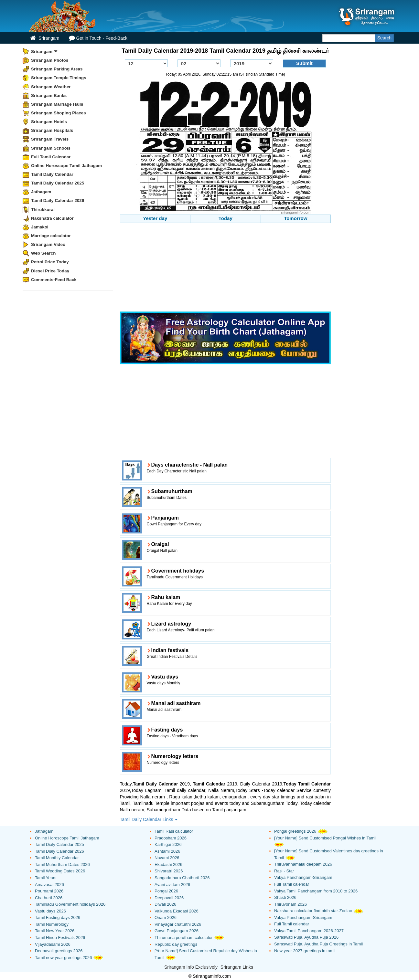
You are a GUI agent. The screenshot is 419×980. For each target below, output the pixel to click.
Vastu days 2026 (50, 911)
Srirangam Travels (50, 139)
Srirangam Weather (51, 87)
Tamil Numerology (52, 924)
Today (226, 218)
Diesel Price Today (50, 271)
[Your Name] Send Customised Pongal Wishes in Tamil (325, 838)
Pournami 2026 (49, 891)
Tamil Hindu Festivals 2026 (60, 938)
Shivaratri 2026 (169, 871)
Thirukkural (43, 210)
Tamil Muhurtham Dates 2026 (62, 864)
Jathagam (41, 192)
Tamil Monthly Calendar (57, 858)
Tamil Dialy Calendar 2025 (59, 844)
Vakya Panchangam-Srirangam (303, 877)
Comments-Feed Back (54, 280)
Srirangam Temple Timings (59, 78)
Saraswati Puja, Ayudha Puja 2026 (306, 937)
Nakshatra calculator (52, 218)
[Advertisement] (226, 268)
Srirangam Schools (51, 148)
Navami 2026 (167, 858)
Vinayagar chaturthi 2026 (178, 924)
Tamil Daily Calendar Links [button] (149, 819)
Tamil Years (46, 878)
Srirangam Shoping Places (59, 113)
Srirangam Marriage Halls (57, 104)
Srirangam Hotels (49, 122)
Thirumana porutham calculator (184, 938)
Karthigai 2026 (168, 844)
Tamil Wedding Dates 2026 (60, 871)
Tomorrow (295, 218)
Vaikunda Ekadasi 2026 (177, 911)
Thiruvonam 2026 (290, 904)
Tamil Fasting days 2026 (58, 917)
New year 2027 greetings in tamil (305, 951)
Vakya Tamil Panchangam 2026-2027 (309, 931)
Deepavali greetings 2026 (59, 951)
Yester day (155, 218)
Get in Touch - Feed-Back (98, 38)
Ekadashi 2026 (168, 864)
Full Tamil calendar (292, 884)
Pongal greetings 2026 (295, 831)
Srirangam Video (48, 244)
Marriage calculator (51, 236)
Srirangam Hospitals (52, 130)
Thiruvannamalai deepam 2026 (303, 864)
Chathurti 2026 (49, 898)
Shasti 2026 (285, 897)
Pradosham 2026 (171, 838)
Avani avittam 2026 (172, 885)
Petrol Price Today (50, 262)
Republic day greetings (176, 944)
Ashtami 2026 (167, 851)
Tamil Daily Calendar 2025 (58, 183)
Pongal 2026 (166, 891)
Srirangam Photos (50, 60)
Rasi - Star (284, 871)
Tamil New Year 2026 (55, 931)
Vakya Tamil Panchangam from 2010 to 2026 (316, 891)
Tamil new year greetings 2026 (63, 958)
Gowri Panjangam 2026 (177, 931)
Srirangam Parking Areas (57, 69)
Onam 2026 (166, 917)
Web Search (43, 253)
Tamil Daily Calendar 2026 (58, 200)
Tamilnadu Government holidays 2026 (70, 904)
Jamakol (40, 227)
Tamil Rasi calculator (174, 831)
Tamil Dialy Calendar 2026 (59, 851)
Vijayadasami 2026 (53, 944)
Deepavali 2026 (169, 898)
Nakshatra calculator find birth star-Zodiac (313, 911)
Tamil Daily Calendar (52, 174)
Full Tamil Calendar (51, 157)
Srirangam (45, 38)
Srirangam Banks (49, 95)
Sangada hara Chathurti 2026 (182, 878)
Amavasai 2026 (49, 885)
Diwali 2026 (165, 904)
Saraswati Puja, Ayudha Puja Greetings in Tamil (318, 944)
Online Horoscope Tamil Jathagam (66, 166)
